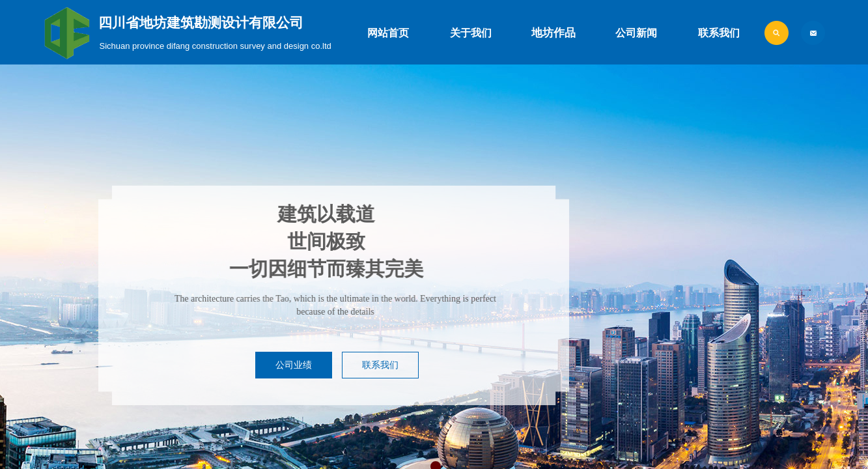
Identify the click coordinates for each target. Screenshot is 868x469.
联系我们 (719, 33)
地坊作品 (553, 33)
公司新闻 (636, 33)
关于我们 (471, 33)
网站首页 (388, 33)
